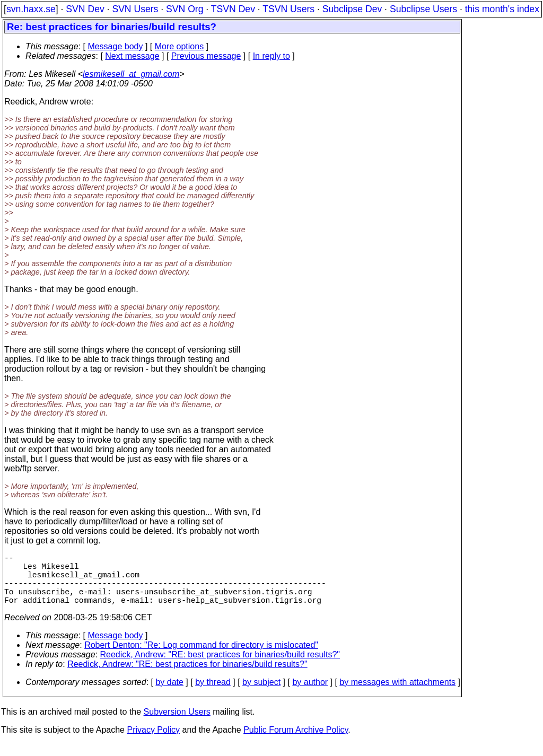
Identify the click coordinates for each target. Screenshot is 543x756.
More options (179, 46)
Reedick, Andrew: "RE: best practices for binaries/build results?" (220, 667)
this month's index (502, 9)
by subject (261, 695)
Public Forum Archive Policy (296, 742)
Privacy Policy (153, 742)
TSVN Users (288, 9)
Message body (115, 46)
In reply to (271, 56)
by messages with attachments (397, 695)
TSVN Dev (233, 9)
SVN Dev (85, 9)
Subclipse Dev (352, 9)
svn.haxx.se (31, 9)
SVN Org (185, 9)
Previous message (206, 56)
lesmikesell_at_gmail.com (131, 74)
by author (310, 695)
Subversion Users (177, 724)
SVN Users (135, 9)
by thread (213, 695)
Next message (132, 56)
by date (169, 695)
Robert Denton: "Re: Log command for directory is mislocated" (201, 658)
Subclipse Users (423, 9)
